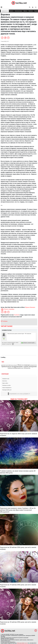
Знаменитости (5, 11)
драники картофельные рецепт (9, 365)
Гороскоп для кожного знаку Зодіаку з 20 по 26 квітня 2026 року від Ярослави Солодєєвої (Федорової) (18, 510)
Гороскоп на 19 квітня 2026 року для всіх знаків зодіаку (18, 586)
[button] (33, 7)
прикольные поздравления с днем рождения (19, 367)
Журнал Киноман (30, 307)
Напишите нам (6, 379)
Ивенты (25, 11)
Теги (3, 362)
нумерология (33, 365)
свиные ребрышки (14, 368)
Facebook (17, 315)
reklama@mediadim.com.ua (22, 643)
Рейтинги (31, 11)
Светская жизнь (18, 11)
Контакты (5, 381)
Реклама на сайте (6, 385)
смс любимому (26, 368)
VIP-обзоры (4, 321)
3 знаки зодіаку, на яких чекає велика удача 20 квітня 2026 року (18, 472)
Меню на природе (24, 365)
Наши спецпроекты (7, 388)
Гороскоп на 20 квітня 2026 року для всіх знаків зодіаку (18, 548)
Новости (11, 11)
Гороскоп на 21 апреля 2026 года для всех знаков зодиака (18, 434)
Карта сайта (5, 383)
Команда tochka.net (7, 390)
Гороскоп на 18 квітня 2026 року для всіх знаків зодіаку (18, 623)
